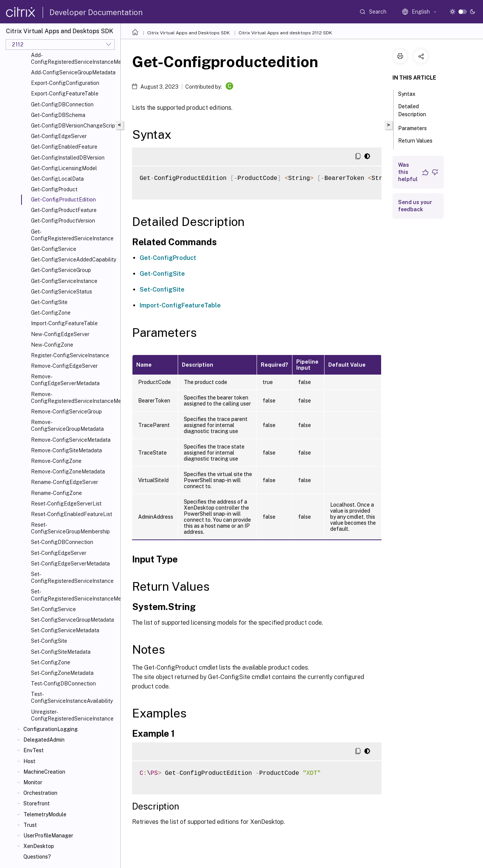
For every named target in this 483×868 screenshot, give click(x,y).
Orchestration (40, 793)
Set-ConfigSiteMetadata (61, 652)
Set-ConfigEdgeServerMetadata (70, 564)
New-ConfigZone (52, 345)
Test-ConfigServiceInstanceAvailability (72, 697)
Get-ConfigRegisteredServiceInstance (72, 235)
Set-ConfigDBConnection (62, 542)
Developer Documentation (96, 12)
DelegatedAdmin (44, 740)
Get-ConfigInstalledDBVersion (68, 158)
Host (29, 761)
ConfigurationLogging (51, 729)
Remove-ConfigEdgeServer (64, 366)
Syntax (411, 93)
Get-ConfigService (54, 249)
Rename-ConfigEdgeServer (65, 482)
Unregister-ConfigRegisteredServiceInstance (72, 715)
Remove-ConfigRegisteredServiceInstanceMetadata (74, 398)
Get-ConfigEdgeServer (59, 136)
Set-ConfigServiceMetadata (65, 630)
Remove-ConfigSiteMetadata (66, 450)
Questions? (37, 857)
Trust (30, 825)
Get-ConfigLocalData (57, 179)
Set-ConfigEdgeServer (59, 553)
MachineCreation (44, 772)
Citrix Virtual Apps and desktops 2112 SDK (285, 33)
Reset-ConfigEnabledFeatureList (72, 514)
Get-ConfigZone (51, 313)
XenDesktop (39, 846)
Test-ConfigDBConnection (63, 684)
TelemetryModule (45, 814)
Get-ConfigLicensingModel (64, 168)
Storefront (37, 803)
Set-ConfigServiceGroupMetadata (72, 620)
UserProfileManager (48, 836)
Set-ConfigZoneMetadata (62, 673)
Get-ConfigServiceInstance (64, 281)
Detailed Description (416, 110)
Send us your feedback (415, 206)
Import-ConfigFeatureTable (64, 323)
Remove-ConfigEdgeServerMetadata (65, 380)
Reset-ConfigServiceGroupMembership (70, 528)
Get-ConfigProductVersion (63, 221)
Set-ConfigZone (51, 662)
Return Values (415, 144)
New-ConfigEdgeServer (60, 334)
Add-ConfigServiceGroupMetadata (73, 72)
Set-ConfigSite (49, 641)
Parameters (417, 128)
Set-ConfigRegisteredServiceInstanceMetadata (74, 595)
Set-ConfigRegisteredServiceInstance (72, 578)
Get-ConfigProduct (54, 189)
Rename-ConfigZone (56, 493)
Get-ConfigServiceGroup (61, 270)
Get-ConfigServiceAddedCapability (74, 260)
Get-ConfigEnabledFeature (64, 147)
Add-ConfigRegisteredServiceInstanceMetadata (74, 58)
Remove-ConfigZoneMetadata (68, 472)
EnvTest (34, 750)
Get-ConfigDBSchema (58, 115)
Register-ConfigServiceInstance (70, 355)
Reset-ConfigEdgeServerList (66, 504)
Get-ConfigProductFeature (64, 210)
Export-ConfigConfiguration (65, 83)
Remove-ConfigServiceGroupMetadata (67, 426)
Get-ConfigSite (49, 302)
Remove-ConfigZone (56, 461)
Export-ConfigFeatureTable (65, 94)
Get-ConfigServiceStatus (62, 292)
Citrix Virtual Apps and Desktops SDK (188, 33)
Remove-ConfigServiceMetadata (71, 440)
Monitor (33, 782)
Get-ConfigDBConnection (62, 104)
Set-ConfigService (53, 609)
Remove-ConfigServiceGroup (66, 412)
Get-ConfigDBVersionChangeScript (74, 126)
